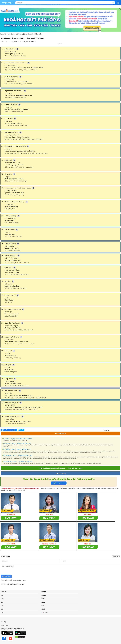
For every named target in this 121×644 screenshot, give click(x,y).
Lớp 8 (43, 599)
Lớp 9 (3, 599)
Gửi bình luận (6, 576)
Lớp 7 (3, 602)
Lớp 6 (43, 602)
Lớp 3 (3, 609)
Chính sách (5, 625)
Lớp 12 (44, 592)
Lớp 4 (43, 605)
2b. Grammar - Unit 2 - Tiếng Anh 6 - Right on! (17, 455)
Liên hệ (4, 622)
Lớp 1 (3, 612)
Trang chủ (4, 592)
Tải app (44, 612)
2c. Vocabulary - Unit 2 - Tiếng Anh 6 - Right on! (18, 461)
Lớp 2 (43, 609)
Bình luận (12, 430)
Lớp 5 (3, 605)
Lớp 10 (44, 595)
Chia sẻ (4, 430)
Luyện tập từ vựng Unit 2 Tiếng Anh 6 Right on (18, 439)
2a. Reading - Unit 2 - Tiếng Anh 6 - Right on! (17, 449)
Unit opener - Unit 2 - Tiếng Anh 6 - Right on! (17, 443)
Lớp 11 (3, 595)
